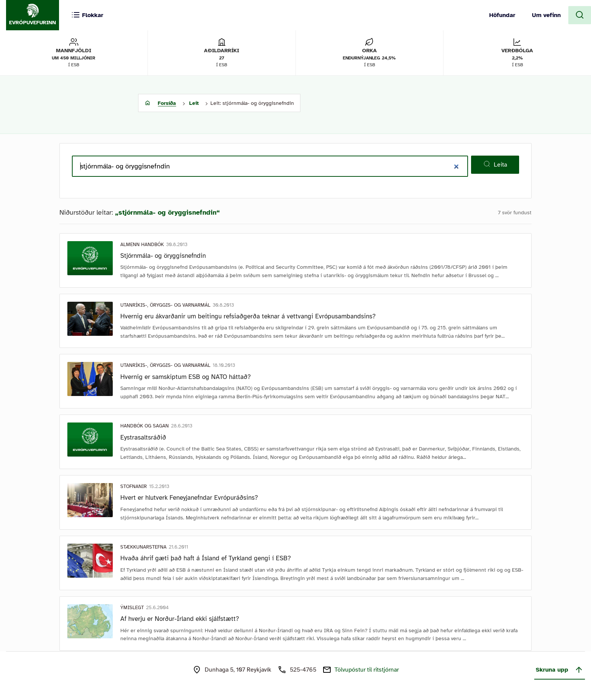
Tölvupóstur (367, 670)
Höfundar (502, 15)
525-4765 (303, 670)
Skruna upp (560, 670)
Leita (495, 164)
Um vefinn (546, 15)
